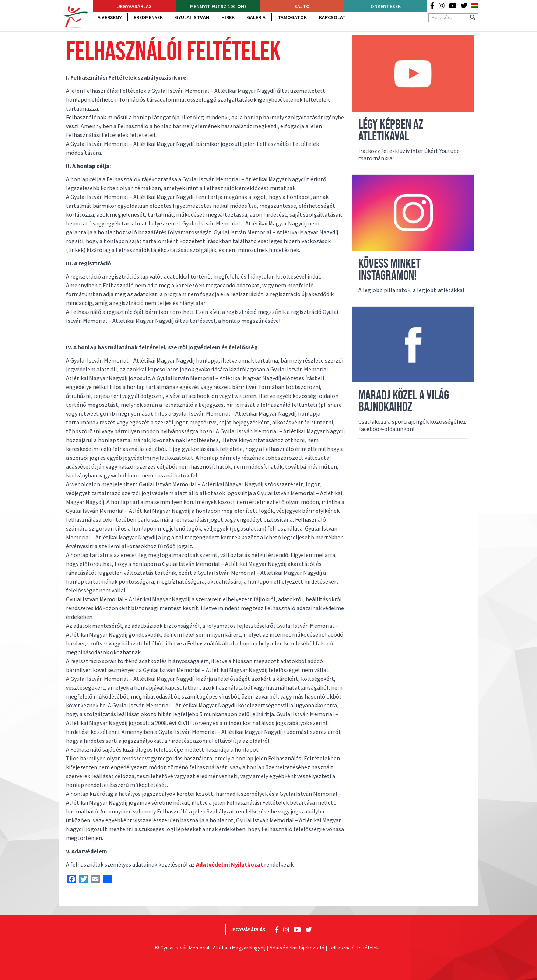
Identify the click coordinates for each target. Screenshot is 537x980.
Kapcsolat (332, 17)
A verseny (110, 17)
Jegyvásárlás (135, 6)
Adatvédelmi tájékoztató (297, 948)
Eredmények (148, 17)
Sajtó (302, 6)
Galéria (256, 17)
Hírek (228, 17)
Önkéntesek (386, 6)
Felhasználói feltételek (354, 948)
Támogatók (292, 17)
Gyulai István (192, 17)
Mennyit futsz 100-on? (218, 6)
